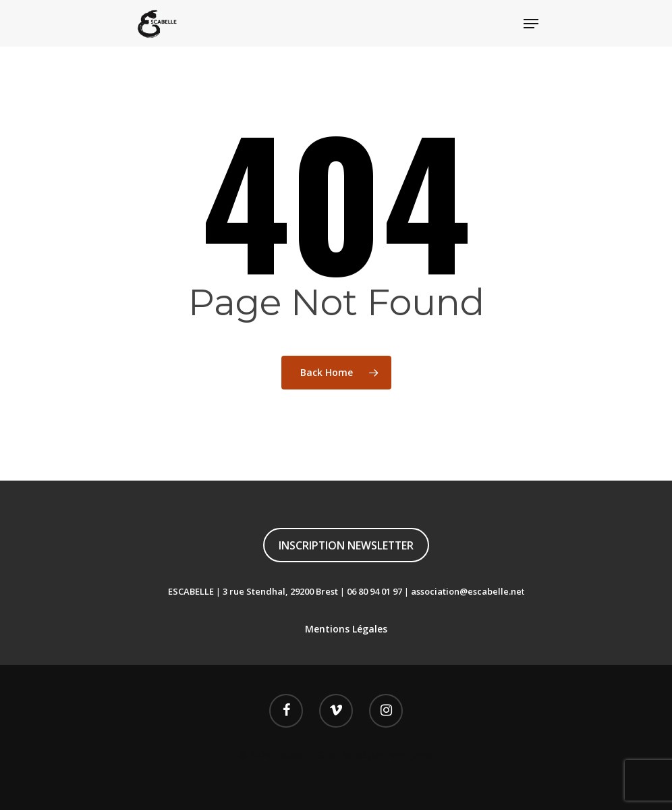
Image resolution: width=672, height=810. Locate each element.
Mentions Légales (346, 629)
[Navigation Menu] (531, 24)
